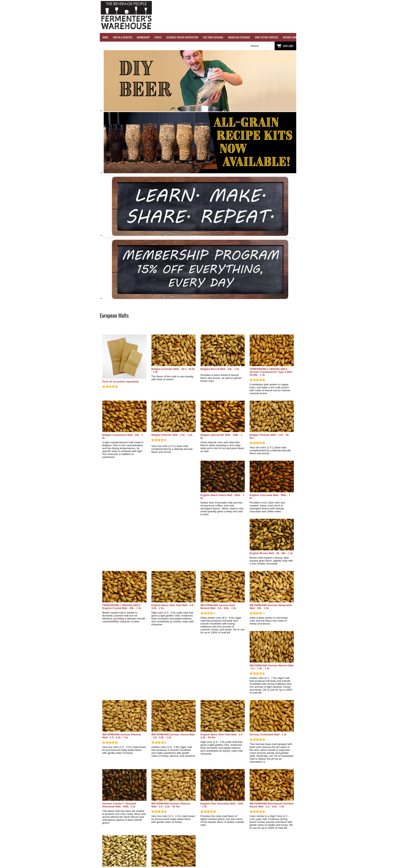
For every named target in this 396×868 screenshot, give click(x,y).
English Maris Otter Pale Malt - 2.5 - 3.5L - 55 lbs (222, 736)
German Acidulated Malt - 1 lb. (268, 734)
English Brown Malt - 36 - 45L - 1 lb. (272, 553)
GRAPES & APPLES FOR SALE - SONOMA (368, 37)
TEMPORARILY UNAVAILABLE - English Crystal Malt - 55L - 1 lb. (122, 607)
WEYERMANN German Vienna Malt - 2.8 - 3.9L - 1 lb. (173, 736)
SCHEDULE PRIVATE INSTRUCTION (182, 37)
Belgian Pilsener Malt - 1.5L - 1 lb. (172, 435)
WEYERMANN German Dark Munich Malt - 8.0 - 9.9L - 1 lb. (219, 607)
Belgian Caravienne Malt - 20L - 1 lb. (123, 436)
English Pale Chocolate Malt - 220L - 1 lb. (222, 805)
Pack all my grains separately (121, 382)
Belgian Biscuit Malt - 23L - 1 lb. (220, 369)
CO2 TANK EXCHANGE (213, 37)
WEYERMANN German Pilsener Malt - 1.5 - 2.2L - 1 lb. (122, 736)
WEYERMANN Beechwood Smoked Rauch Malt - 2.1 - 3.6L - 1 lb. (272, 805)
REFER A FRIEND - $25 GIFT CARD (329, 37)
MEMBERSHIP (143, 37)
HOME (105, 37)
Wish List (134, 46)
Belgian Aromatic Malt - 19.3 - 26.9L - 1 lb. (173, 370)
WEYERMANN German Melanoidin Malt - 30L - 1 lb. (271, 607)
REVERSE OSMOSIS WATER (295, 37)
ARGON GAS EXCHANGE (239, 37)
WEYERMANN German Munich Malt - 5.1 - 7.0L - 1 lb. (272, 667)
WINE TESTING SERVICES (266, 37)
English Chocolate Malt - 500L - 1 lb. (270, 497)
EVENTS (158, 37)
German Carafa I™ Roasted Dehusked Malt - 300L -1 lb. (119, 805)
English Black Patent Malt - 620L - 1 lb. (222, 497)
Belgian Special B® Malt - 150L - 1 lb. (221, 436)
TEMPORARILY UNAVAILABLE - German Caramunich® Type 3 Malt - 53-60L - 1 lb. (272, 372)
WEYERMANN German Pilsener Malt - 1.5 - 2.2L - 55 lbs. (171, 805)
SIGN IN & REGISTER (123, 37)
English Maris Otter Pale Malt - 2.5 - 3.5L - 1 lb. (173, 607)
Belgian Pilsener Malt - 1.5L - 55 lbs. (269, 436)
